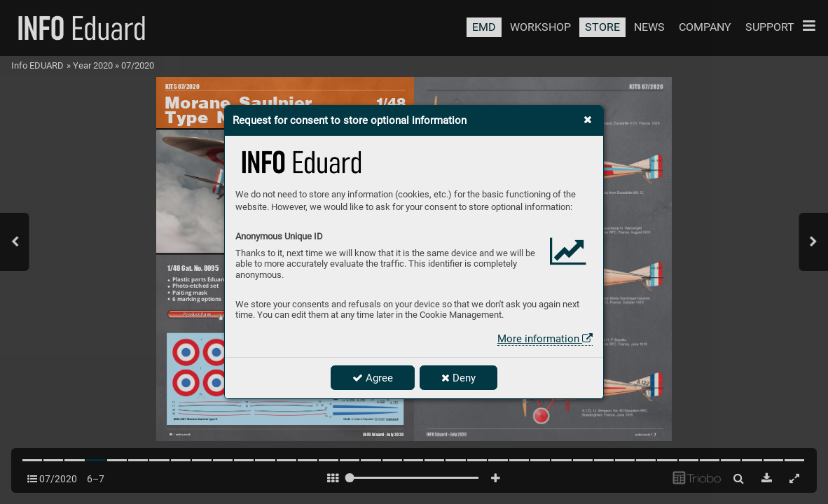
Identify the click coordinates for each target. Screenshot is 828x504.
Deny (458, 378)
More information (545, 339)
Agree (373, 378)
